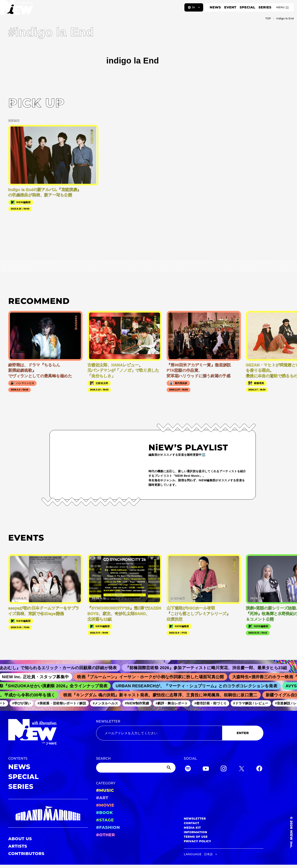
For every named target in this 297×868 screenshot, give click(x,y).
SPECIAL (247, 7)
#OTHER (105, 835)
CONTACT (192, 823)
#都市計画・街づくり (214, 703)
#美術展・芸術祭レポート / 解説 (65, 703)
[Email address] (159, 733)
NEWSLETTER (108, 721)
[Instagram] (224, 769)
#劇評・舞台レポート (175, 703)
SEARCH (103, 758)
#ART (102, 798)
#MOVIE (105, 805)
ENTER (243, 733)
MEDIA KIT (192, 828)
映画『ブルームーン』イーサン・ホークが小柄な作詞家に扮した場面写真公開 (156, 677)
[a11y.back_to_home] (17, 9)
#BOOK (104, 813)
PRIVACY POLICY (197, 841)
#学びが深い (25, 703)
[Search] (136, 768)
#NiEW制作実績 (140, 703)
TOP (268, 18)
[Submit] (169, 768)
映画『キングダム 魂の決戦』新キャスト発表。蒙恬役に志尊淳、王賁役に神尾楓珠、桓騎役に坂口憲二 (164, 695)
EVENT (230, 7)
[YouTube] (206, 769)
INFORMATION (195, 832)
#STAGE (105, 820)
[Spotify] (188, 769)
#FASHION (108, 827)
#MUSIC (105, 790)
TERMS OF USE (196, 837)
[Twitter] (242, 769)
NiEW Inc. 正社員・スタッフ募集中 (41, 677)
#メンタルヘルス (109, 703)
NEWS (215, 7)
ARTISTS (18, 846)
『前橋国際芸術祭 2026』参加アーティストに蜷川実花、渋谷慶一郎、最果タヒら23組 (213, 668)
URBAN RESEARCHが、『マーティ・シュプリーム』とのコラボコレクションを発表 (201, 686)
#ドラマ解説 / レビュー (254, 703)
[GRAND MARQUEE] (48, 813)
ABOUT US (20, 839)
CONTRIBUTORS (26, 854)
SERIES (265, 7)
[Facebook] (259, 769)
